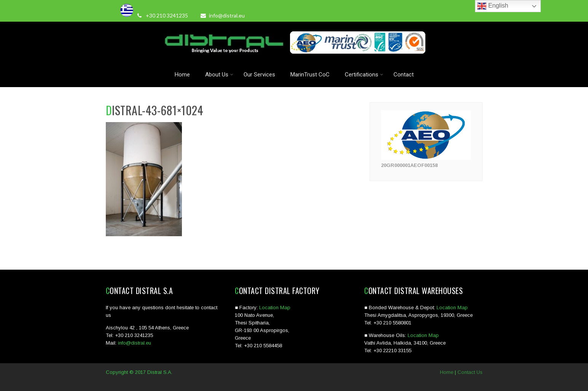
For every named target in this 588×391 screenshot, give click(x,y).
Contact (404, 75)
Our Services (259, 75)
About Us (219, 75)
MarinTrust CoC (310, 75)
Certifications (364, 75)
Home (182, 75)
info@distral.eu (223, 15)
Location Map (275, 308)
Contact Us (470, 372)
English (493, 6)
